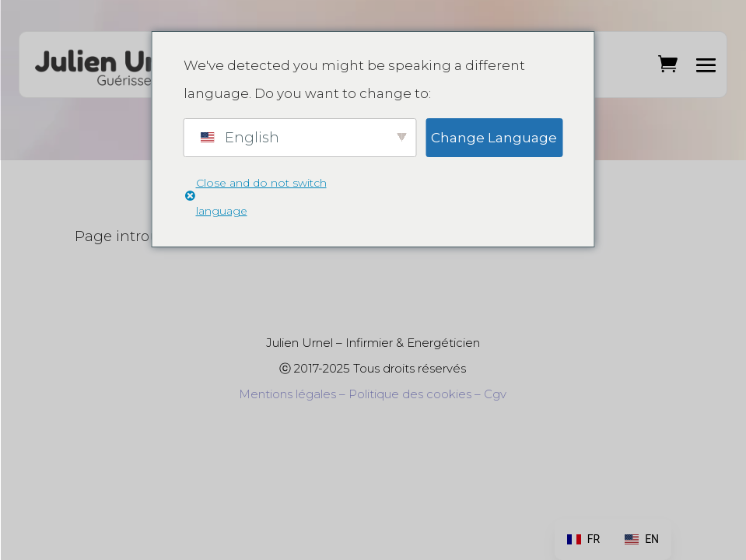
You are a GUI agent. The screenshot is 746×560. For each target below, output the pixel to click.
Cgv (495, 394)
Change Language (494, 138)
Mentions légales (287, 394)
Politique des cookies (410, 394)
